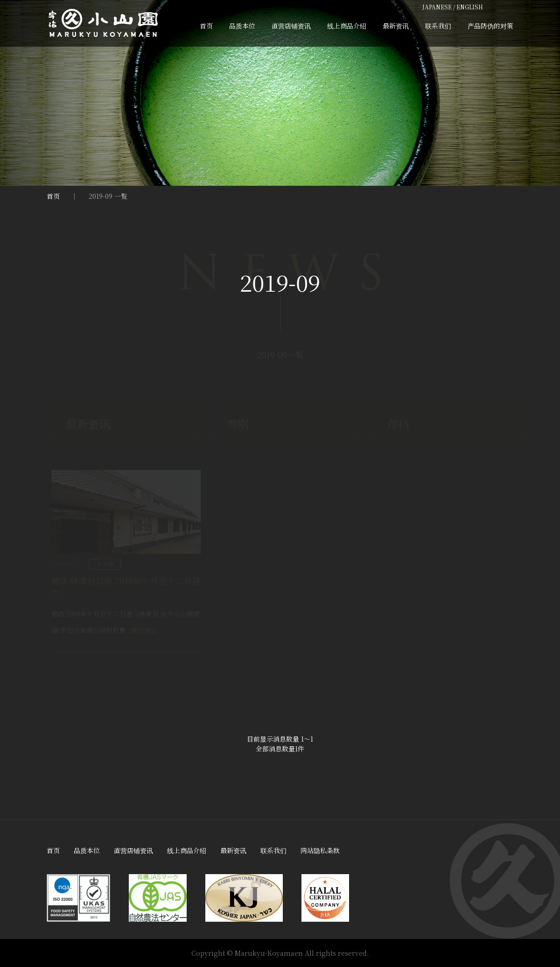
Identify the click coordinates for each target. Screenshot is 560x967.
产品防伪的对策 (490, 26)
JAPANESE (437, 7)
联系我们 (438, 26)
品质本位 (242, 26)
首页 (206, 26)
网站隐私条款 (320, 850)
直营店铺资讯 (291, 26)
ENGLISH (470, 7)
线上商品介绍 (347, 26)
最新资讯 (396, 26)
